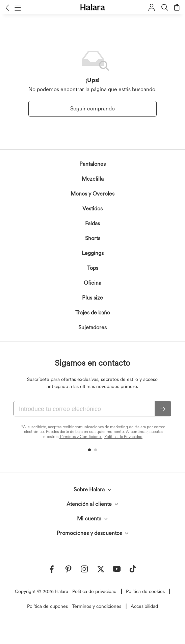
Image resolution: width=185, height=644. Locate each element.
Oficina (92, 283)
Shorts (93, 238)
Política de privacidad (94, 591)
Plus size (92, 298)
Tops (93, 268)
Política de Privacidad (123, 437)
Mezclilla (93, 179)
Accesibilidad (144, 606)
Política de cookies (145, 591)
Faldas (92, 223)
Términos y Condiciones (81, 437)
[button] (7, 7)
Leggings (93, 253)
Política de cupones (47, 606)
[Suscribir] (163, 409)
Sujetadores (92, 327)
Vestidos (92, 209)
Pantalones (92, 164)
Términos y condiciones (97, 606)
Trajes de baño (93, 313)
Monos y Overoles (92, 194)
